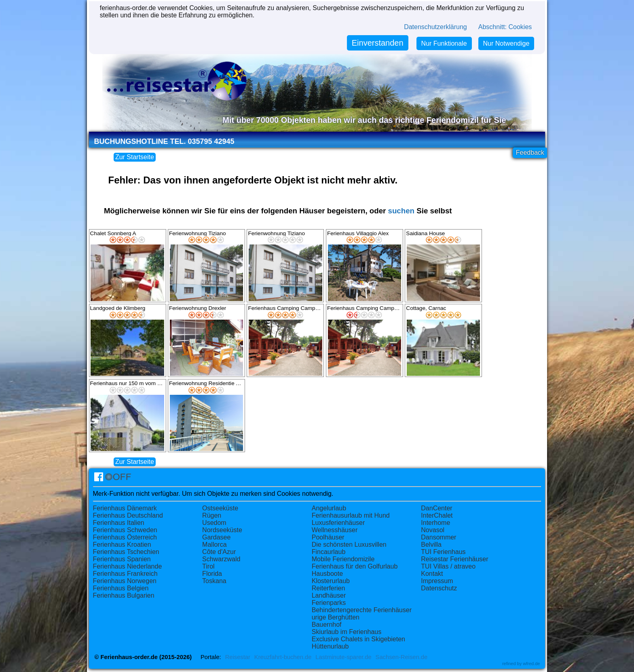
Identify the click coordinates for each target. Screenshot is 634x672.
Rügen (212, 515)
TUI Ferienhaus (443, 552)
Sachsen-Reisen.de (402, 657)
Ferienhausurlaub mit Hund (351, 515)
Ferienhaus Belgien (121, 588)
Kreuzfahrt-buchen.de (283, 657)
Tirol (208, 566)
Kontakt (432, 574)
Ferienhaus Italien (119, 523)
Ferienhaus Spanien (122, 559)
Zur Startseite (135, 157)
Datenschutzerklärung (435, 27)
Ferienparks (329, 603)
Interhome (435, 523)
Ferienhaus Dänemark (125, 508)
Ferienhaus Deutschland (128, 515)
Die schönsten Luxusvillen (349, 545)
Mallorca (214, 545)
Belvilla (431, 545)
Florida (212, 574)
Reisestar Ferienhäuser (454, 559)
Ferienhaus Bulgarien (124, 595)
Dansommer (439, 537)
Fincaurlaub (329, 552)
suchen (401, 211)
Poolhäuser (328, 537)
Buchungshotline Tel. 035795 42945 (164, 141)
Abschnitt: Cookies (505, 27)
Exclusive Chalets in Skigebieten (358, 639)
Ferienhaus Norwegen (125, 581)
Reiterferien (329, 588)
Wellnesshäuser (335, 530)
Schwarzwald (221, 559)
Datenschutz (439, 588)
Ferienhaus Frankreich (125, 574)
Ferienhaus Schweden (125, 530)
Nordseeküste (222, 530)
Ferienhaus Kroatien (122, 545)
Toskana (214, 581)
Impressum (437, 581)
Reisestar (238, 657)
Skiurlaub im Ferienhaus (347, 632)
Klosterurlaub (331, 581)
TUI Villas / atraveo (448, 566)
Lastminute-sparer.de (343, 657)
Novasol (433, 530)
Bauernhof (327, 625)
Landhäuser (329, 595)
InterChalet (437, 515)
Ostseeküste (220, 508)
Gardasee (216, 537)
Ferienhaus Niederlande (128, 566)
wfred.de (531, 664)
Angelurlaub (329, 508)
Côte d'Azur (219, 552)
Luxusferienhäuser (338, 523)
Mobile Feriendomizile (343, 559)
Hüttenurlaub (330, 646)
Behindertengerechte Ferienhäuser (362, 610)
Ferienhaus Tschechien (126, 552)
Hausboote (327, 574)
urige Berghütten (336, 617)
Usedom (214, 523)
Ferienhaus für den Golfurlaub (355, 566)
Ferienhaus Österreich (125, 537)
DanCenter (436, 508)
